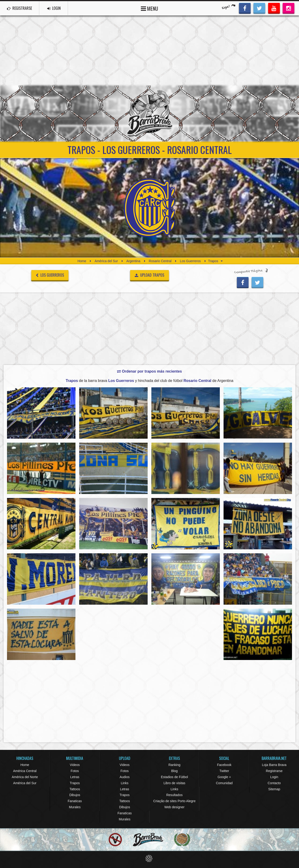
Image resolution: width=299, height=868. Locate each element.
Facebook (224, 765)
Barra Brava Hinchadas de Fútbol (149, 113)
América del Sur (106, 261)
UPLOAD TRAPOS (150, 275)
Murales (75, 807)
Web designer (174, 807)
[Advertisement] (149, 50)
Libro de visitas (174, 783)
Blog (174, 771)
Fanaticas (75, 801)
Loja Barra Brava (274, 765)
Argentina (133, 261)
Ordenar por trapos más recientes (149, 371)
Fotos (75, 771)
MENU (149, 8)
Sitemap (274, 789)
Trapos (75, 783)
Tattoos (75, 789)
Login (274, 777)
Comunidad (224, 783)
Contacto (274, 783)
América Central (25, 771)
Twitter (224, 771)
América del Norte (25, 777)
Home (82, 261)
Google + (224, 777)
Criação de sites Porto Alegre (174, 801)
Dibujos (75, 795)
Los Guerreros (190, 261)
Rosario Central (160, 261)
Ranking (174, 765)
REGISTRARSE (20, 8)
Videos (75, 765)
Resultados (174, 795)
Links (125, 783)
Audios (125, 777)
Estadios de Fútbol (174, 777)
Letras (75, 777)
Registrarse (274, 771)
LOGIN (54, 8)
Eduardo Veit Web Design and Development (150, 859)
